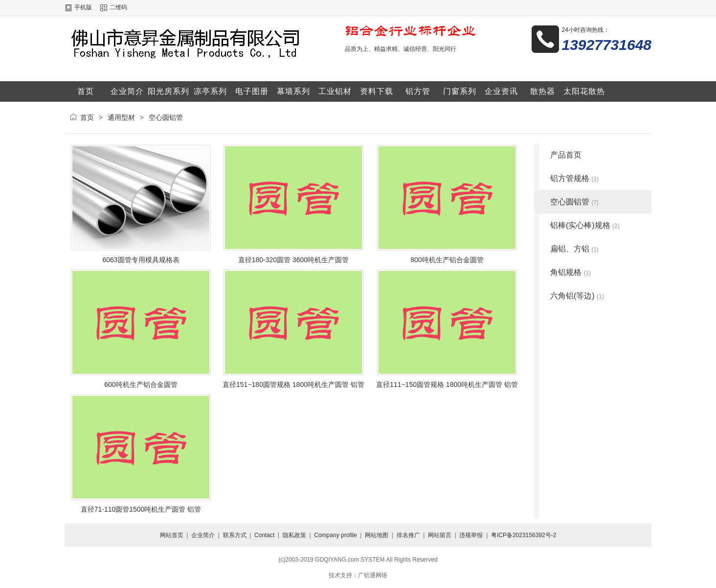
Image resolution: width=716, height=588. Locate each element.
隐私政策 (294, 535)
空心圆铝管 (166, 117)
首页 (87, 117)
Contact (264, 535)
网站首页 (172, 535)
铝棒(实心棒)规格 (585, 225)
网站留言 (440, 535)
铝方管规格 (574, 178)
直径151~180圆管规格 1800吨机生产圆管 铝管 (293, 384)
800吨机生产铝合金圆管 (447, 260)
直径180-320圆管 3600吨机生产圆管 (293, 260)
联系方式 (235, 535)
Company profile (335, 535)
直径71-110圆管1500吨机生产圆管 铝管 (141, 509)
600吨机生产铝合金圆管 (141, 384)
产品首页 (566, 155)
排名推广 (408, 535)
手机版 (83, 7)
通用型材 (121, 117)
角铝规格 (571, 272)
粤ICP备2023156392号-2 (524, 535)
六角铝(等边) (577, 296)
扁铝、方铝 (574, 249)
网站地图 (377, 535)
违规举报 (471, 535)
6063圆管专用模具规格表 (141, 260)
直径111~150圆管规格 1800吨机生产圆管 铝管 (447, 384)
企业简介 (203, 535)
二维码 (118, 7)
